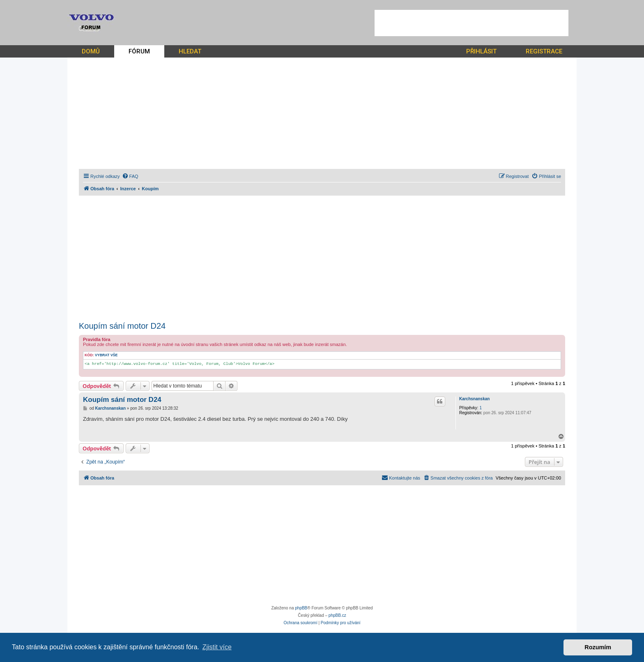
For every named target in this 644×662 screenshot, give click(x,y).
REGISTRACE (544, 51)
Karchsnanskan (474, 399)
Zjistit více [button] (217, 647)
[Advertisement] (471, 23)
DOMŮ (91, 51)
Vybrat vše (106, 355)
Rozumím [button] (598, 647)
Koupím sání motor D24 (122, 326)
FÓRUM (139, 51)
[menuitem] (130, 176)
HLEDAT (190, 51)
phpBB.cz (337, 615)
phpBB (301, 608)
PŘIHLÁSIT (481, 51)
